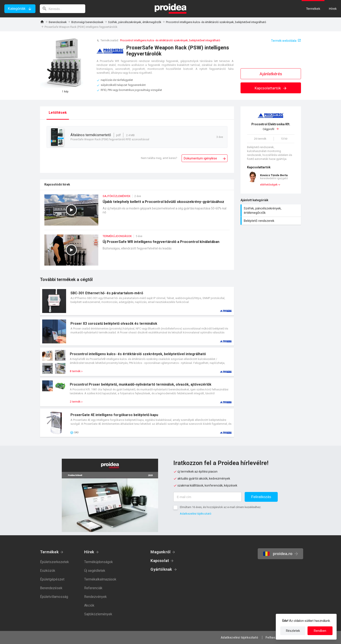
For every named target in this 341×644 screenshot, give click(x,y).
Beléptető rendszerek (271, 221)
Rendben (320, 631)
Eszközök (48, 571)
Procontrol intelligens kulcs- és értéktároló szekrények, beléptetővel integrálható (216, 22)
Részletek (293, 631)
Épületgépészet (52, 579)
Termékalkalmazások (100, 579)
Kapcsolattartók (271, 88)
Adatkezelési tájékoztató (196, 514)
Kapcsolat (160, 561)
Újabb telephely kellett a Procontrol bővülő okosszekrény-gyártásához (137, 212)
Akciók (89, 605)
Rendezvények (95, 597)
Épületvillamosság (54, 597)
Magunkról (160, 552)
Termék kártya (137, 301)
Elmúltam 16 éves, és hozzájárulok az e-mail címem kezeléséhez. (221, 507)
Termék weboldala (284, 41)
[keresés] (63, 9)
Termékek (49, 552)
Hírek (89, 552)
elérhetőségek (269, 185)
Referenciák (93, 588)
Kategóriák (17, 9)
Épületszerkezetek (54, 562)
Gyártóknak (161, 569)
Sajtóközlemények (98, 614)
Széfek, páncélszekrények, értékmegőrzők (135, 22)
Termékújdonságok (99, 562)
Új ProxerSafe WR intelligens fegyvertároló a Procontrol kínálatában (137, 252)
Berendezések (58, 22)
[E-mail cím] (207, 497)
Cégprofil (271, 127)
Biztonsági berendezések (87, 22)
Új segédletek (95, 571)
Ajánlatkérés (271, 74)
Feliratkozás (261, 497)
